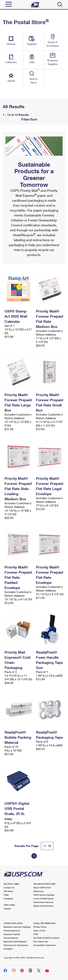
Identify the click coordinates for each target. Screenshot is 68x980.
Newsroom (39, 891)
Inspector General (12, 934)
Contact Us (9, 888)
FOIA (36, 934)
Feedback (8, 898)
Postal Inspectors (12, 931)
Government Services (43, 902)
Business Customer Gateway (17, 927)
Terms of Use (39, 931)
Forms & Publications (43, 898)
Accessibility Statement (44, 945)
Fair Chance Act (41, 941)
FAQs (6, 895)
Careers (7, 909)
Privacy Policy (40, 927)
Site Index (8, 891)
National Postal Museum (15, 941)
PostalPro (8, 949)
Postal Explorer (11, 938)
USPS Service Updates (44, 895)
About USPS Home (42, 888)
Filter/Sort (29, 119)
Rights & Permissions (43, 906)
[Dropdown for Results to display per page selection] (47, 846)
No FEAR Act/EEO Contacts (46, 938)
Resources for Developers (16, 945)
